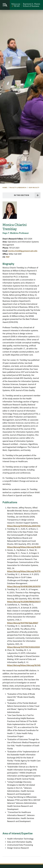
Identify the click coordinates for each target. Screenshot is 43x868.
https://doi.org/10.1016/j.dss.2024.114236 (25, 526)
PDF (8, 257)
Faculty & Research (18, 188)
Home (5, 188)
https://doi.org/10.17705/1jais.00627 (23, 623)
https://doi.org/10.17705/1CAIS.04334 (23, 647)
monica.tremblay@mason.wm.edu (23, 251)
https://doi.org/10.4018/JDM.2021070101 (25, 586)
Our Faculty (34, 188)
